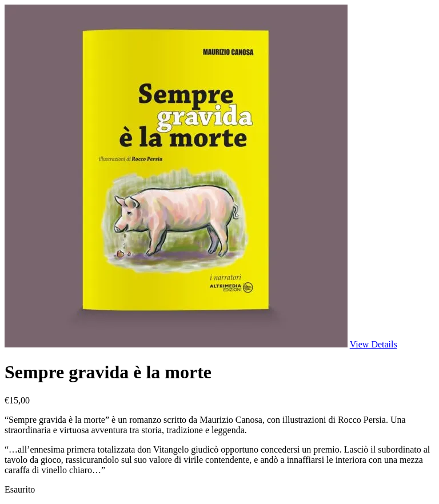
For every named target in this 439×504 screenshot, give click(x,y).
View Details (374, 344)
